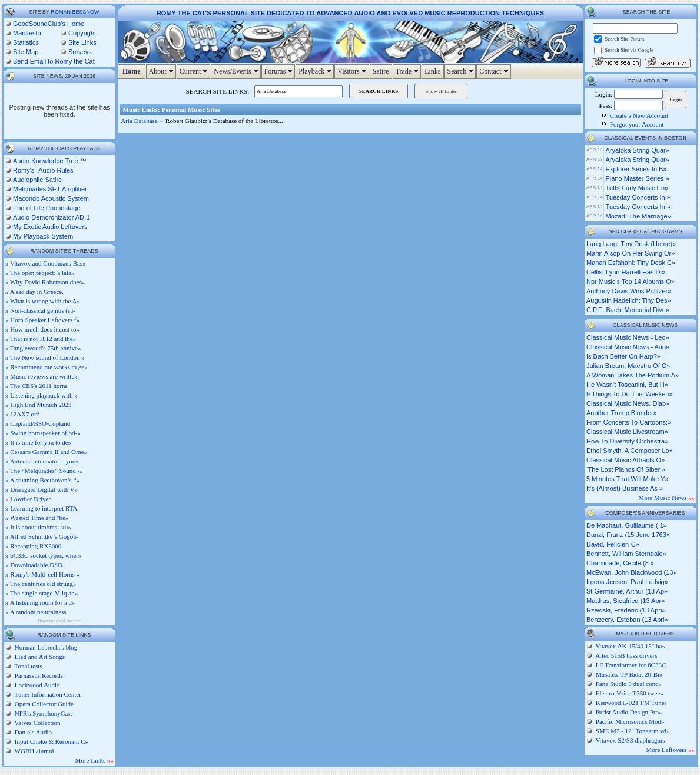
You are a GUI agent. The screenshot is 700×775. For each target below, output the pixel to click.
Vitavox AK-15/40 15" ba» (631, 646)
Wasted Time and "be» (39, 518)
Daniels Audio (32, 732)
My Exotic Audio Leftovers (50, 227)
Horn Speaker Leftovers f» (45, 320)
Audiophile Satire (37, 180)
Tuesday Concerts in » (638, 197)
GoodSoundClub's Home (49, 24)
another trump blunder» (622, 413)
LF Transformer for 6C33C (631, 665)
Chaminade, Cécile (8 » (620, 563)
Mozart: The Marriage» (638, 216)
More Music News (666, 498)
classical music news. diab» (628, 403)
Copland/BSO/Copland (40, 423)
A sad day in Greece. (37, 292)
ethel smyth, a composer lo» (630, 451)
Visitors (353, 71)
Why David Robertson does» (47, 282)
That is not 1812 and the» (43, 339)
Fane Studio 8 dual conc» (629, 684)
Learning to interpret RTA (44, 508)
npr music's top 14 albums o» (631, 281)
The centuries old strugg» (43, 584)
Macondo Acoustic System (51, 198)
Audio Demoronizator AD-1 (52, 217)
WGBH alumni (33, 751)
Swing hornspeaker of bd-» (45, 433)
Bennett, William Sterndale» (626, 554)
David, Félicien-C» (613, 544)
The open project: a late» (42, 273)
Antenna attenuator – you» (44, 461)
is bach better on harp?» (623, 356)
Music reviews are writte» (44, 376)
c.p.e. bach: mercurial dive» (628, 310)
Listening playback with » (44, 395)
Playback (316, 71)
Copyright (82, 33)
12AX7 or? (24, 414)
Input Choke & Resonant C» (51, 741)
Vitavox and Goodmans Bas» (48, 263)
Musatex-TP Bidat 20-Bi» (629, 674)
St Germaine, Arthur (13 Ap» (627, 591)
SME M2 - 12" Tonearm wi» (633, 731)
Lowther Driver (30, 499)
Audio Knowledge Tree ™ (50, 161)
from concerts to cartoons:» (629, 422)
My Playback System (43, 236)
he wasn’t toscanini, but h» (627, 385)
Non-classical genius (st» (43, 310)
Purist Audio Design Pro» (629, 712)
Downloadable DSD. (37, 565)
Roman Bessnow (75, 12)
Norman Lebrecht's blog (45, 647)
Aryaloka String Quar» (638, 150)
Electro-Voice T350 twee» (630, 693)
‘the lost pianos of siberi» (626, 469)
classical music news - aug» (628, 347)
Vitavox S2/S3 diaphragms (631, 740)
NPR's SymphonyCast (42, 713)
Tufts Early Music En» (637, 188)
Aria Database (139, 121)
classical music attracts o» (626, 460)
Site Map (26, 52)
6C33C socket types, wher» (46, 555)
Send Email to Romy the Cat (54, 61)
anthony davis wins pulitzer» (629, 291)
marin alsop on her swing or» (631, 253)
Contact (495, 71)
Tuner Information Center (47, 694)
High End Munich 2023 (41, 405)
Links (432, 71)
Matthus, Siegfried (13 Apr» (626, 601)
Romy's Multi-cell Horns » (45, 574)
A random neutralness (38, 612)
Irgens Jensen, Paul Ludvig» (627, 582)
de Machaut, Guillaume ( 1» (627, 525)
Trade (409, 71)
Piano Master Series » (638, 178)
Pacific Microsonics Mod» (630, 721)
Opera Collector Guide (43, 704)
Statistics (26, 42)
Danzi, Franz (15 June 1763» (628, 535)
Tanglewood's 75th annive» (45, 348)
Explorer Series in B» (636, 169)
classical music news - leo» (628, 337)
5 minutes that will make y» (628, 479)
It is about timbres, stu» (41, 527)
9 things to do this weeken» (630, 394)
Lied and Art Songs (39, 657)
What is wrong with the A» (45, 301)
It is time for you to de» (41, 442)
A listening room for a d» (43, 602)
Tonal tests (28, 666)
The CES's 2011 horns (39, 386)
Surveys (80, 52)
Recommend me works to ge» (49, 367)
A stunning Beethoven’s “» (45, 480)
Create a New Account (639, 115)
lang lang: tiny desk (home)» (631, 244)
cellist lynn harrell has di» (626, 272)
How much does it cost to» (45, 329)
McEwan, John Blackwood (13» (631, 572)
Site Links (82, 42)
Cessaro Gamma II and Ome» (49, 452)
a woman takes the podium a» (633, 375)
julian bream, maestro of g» (628, 366)
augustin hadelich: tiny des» (629, 300)
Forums (280, 71)
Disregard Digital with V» (44, 489)
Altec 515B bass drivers (626, 655)
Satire (381, 71)
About (162, 71)
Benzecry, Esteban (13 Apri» (627, 620)
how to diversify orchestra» (627, 441)
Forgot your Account (637, 124)
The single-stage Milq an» (44, 593)
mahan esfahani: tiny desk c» (631, 263)
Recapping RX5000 (36, 546)
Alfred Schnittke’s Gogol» (44, 536)
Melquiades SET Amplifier (50, 189)
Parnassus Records (38, 675)
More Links (94, 760)
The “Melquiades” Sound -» (47, 471)
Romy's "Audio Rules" (44, 170)
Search (462, 71)
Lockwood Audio (36, 685)
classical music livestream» (627, 432)
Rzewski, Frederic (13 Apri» (626, 610)
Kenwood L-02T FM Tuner (631, 703)
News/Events (237, 71)
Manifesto (27, 33)
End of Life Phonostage (47, 208)
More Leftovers (671, 750)
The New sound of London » (47, 357)
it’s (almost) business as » (625, 488)
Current (195, 71)
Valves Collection (37, 723)
